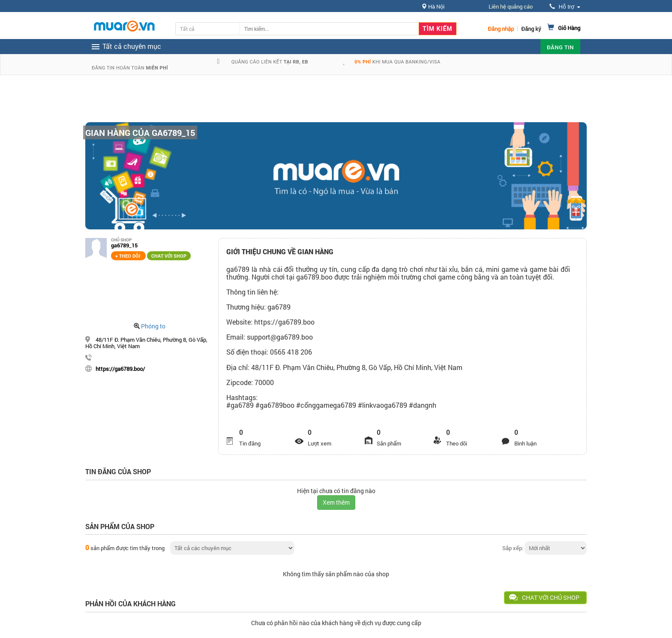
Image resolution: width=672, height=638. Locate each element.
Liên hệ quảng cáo (511, 6)
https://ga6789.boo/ (120, 369)
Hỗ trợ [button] (565, 7)
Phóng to (153, 326)
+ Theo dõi (128, 256)
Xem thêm (336, 502)
